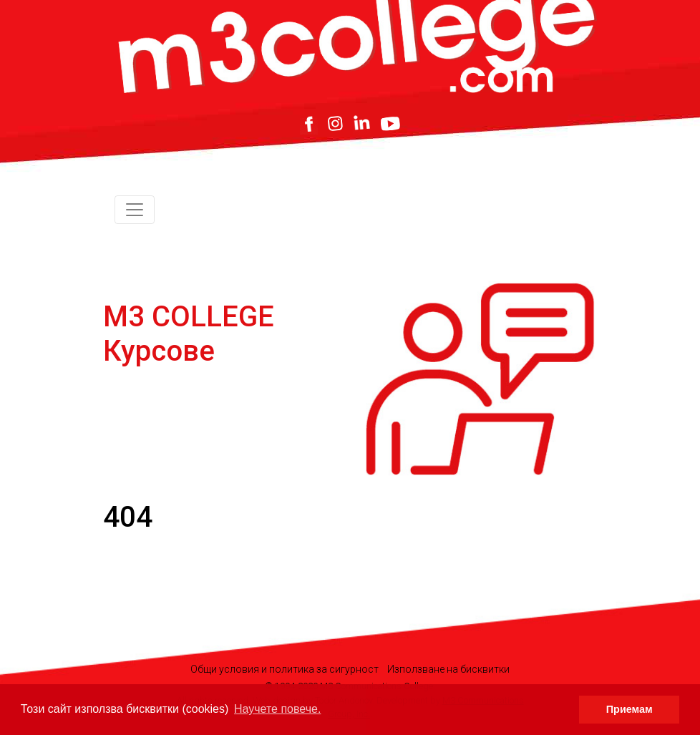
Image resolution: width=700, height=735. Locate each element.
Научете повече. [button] (277, 709)
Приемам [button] (629, 709)
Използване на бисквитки (448, 669)
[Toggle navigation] (135, 210)
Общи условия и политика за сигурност (285, 669)
